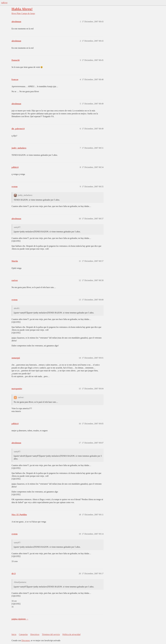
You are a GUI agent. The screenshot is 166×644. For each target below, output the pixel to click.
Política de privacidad (71, 634)
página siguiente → (20, 619)
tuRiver (4, 3)
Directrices (35, 634)
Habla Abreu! (22, 9)
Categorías (23, 634)
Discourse (26, 640)
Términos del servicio (51, 634)
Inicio (14, 634)
